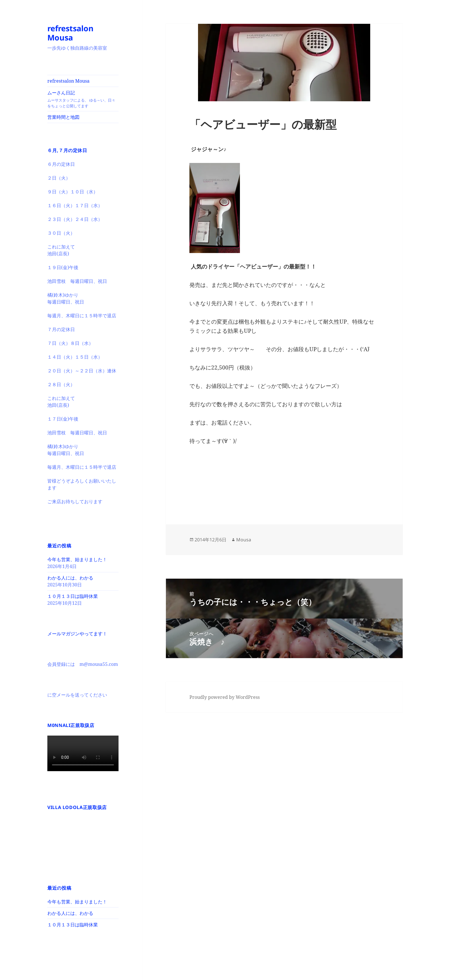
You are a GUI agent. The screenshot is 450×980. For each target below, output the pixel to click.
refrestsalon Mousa (70, 33)
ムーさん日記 (83, 99)
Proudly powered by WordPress (225, 697)
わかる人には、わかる (70, 578)
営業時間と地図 (63, 117)
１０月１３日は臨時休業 (73, 596)
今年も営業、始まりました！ (77, 559)
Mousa (244, 540)
